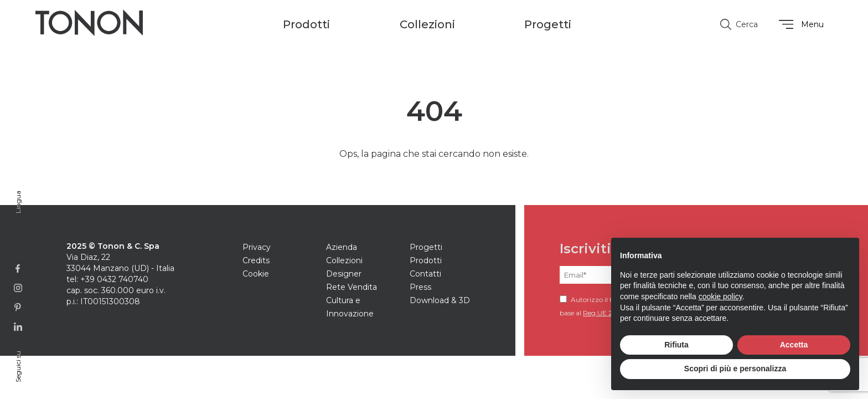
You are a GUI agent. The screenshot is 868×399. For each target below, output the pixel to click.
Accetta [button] (794, 345)
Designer (344, 274)
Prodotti (426, 260)
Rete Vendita (352, 287)
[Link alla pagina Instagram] (18, 288)
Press (420, 287)
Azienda (342, 247)
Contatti (425, 274)
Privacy (257, 247)
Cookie (256, 274)
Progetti (548, 24)
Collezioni (344, 260)
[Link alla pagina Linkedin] (18, 327)
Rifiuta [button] (676, 345)
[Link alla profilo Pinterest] (18, 307)
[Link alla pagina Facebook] (18, 268)
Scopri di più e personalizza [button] (735, 369)
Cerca (739, 24)
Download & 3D (440, 300)
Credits (256, 260)
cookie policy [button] (720, 296)
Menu (800, 24)
